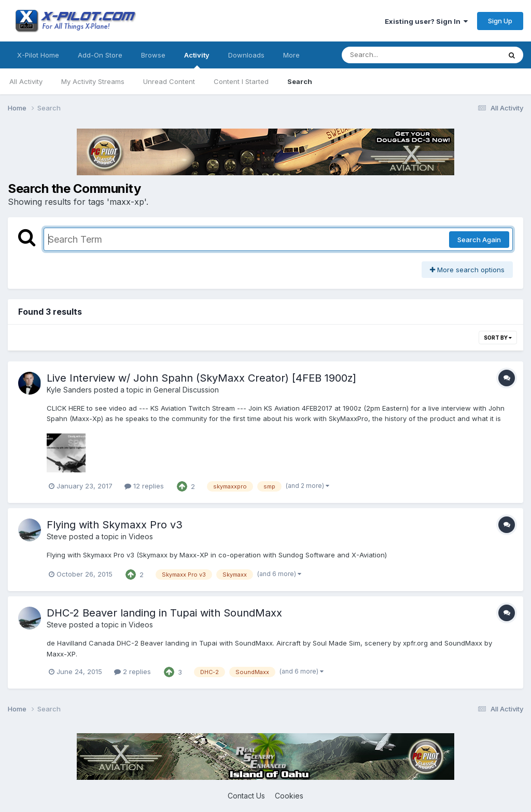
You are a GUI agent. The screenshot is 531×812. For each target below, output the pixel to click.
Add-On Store (100, 55)
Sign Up (500, 21)
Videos (141, 536)
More (291, 55)
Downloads (246, 55)
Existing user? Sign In (426, 21)
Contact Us (246, 796)
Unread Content (169, 81)
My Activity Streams (93, 81)
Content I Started (241, 81)
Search (300, 81)
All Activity (26, 81)
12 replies (144, 486)
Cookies (289, 796)
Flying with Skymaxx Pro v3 (115, 525)
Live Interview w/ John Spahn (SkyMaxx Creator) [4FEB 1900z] (201, 378)
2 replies (132, 671)
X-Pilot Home (38, 55)
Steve (57, 536)
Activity (197, 60)
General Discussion (186, 390)
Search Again (479, 240)
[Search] (393, 55)
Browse (153, 55)
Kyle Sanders (69, 390)
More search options (467, 270)
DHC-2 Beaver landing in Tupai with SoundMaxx (164, 613)
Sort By (498, 338)
